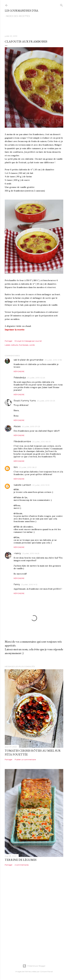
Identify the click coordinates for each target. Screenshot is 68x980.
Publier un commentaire (25, 759)
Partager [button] (9, 341)
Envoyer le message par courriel (28, 341)
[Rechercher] (61, 5)
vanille (32, 345)
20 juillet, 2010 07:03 (31, 426)
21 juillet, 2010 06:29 (31, 553)
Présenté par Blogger (34, 966)
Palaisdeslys (20, 378)
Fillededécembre (22, 441)
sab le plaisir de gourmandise (29, 360)
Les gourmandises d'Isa (21, 11)
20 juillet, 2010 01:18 (53, 360)
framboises (24, 345)
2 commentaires (22, 865)
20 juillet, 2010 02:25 (36, 378)
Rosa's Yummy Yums (25, 401)
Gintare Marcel (46, 971)
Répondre (19, 371)
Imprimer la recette (15, 330)
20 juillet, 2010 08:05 (41, 442)
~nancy (17, 553)
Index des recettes (18, 16)
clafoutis (15, 345)
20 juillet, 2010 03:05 (46, 401)
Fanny (17, 584)
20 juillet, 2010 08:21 (28, 467)
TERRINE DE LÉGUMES (21, 860)
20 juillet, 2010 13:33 (41, 485)
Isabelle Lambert (22, 485)
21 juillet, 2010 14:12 (29, 584)
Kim (16, 467)
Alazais (17, 426)
